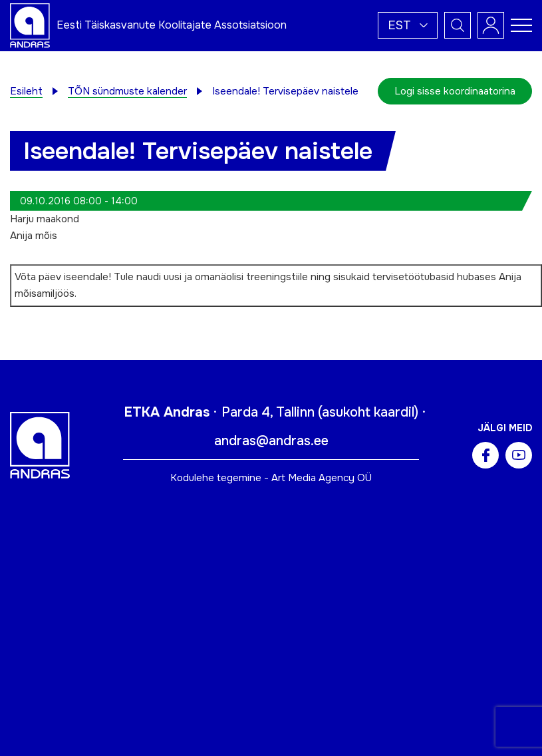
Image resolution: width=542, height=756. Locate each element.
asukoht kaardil (368, 412)
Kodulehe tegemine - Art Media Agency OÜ (271, 478)
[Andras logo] (30, 25)
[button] (408, 25)
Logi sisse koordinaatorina (455, 91)
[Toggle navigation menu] (521, 25)
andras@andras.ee (271, 441)
